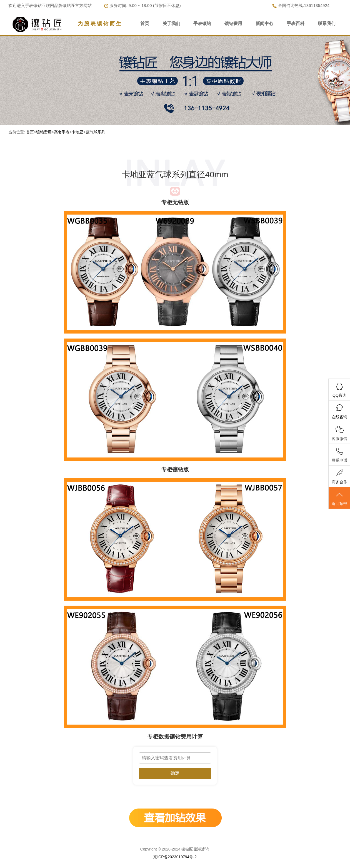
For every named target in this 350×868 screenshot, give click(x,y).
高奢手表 (62, 132)
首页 (145, 23)
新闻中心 (264, 23)
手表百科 (296, 23)
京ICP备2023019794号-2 (175, 857)
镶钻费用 (233, 23)
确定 (175, 773)
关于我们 (171, 23)
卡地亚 (77, 132)
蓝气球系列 (96, 132)
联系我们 (327, 23)
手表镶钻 (202, 23)
